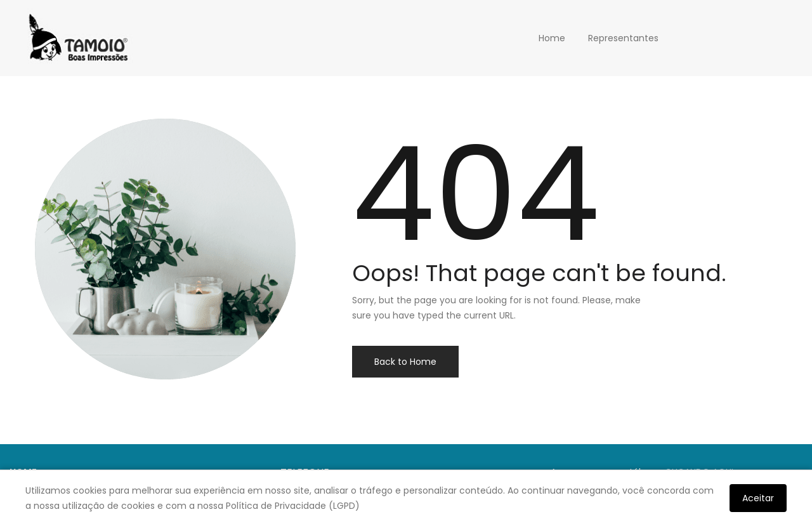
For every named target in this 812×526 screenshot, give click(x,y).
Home (552, 38)
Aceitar (758, 498)
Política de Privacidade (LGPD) (293, 506)
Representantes (623, 38)
